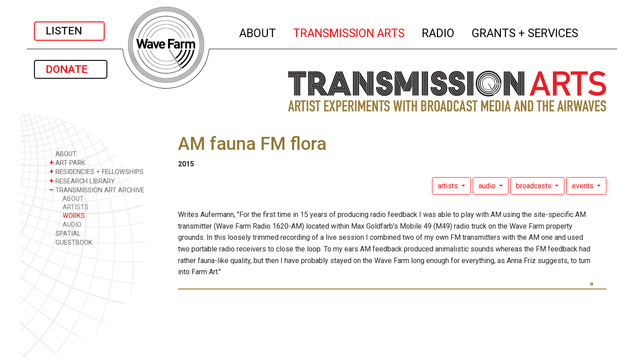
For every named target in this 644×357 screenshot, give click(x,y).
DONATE (71, 69)
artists (449, 186)
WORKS (74, 216)
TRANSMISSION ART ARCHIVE (97, 190)
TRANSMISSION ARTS (349, 32)
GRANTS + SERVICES (525, 32)
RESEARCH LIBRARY (82, 181)
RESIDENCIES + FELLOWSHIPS (96, 172)
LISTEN (69, 31)
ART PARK (67, 163)
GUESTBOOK (71, 242)
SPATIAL (65, 233)
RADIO (439, 32)
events (584, 186)
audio (488, 186)
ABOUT (258, 32)
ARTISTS (76, 207)
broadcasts (535, 186)
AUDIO (72, 225)
